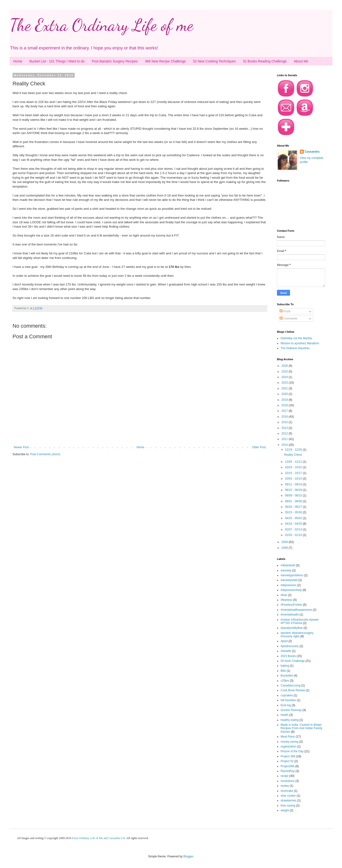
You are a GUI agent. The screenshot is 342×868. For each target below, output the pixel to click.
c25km (285, 681)
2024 (285, 377)
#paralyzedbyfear (292, 628)
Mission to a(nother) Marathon (300, 343)
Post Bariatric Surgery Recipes (115, 61)
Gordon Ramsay (291, 710)
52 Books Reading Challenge (265, 61)
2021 (285, 388)
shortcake (287, 791)
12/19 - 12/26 (294, 450)
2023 (285, 383)
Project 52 (287, 761)
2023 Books (288, 656)
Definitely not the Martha (296, 338)
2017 (285, 411)
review (285, 786)
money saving (289, 742)
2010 (285, 445)
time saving (288, 806)
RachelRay (288, 771)
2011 (285, 439)
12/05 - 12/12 (294, 462)
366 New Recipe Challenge (165, 61)
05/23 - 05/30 (294, 512)
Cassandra (312, 152)
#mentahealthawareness (296, 610)
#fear (284, 595)
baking (285, 666)
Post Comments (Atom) (45, 454)
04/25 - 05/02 (294, 518)
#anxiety (286, 570)
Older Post (259, 447)
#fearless (286, 600)
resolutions (288, 781)
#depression (288, 585)
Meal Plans (288, 737)
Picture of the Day (292, 751)
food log (286, 705)
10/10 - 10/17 (294, 473)
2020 (285, 394)
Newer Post (21, 447)
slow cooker (288, 796)
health (285, 715)
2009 (285, 542)
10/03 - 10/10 (294, 479)
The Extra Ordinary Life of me (101, 25)
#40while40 (288, 565)
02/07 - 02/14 (294, 529)
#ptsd (284, 641)
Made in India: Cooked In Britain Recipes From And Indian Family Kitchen (301, 728)
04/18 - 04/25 (294, 524)
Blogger (188, 856)
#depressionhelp (291, 590)
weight (285, 810)
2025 (285, 372)
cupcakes (287, 695)
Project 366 (288, 756)
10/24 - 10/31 (294, 467)
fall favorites (288, 700)
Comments (288, 319)
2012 (285, 434)
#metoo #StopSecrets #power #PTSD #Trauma (300, 621)
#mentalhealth (290, 615)
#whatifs (286, 651)
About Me (301, 61)
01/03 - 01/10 (294, 535)
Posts (285, 311)
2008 (285, 548)
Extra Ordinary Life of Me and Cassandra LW (99, 838)
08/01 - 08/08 (294, 501)
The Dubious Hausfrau (295, 348)
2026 (285, 366)
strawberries (288, 800)
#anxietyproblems (292, 575)
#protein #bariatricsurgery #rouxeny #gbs (297, 635)
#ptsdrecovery (290, 646)
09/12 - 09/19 (294, 484)
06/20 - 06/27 (294, 507)
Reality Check (293, 455)
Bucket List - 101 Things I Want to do (57, 61)
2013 (285, 428)
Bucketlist (287, 676)
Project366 (287, 766)
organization (288, 746)
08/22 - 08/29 (294, 490)
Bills (283, 671)
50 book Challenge (293, 661)
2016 (285, 417)
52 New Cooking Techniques (214, 61)
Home (18, 61)
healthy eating (290, 720)
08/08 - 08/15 (294, 495)
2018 (285, 405)
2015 (285, 422)
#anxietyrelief (289, 580)
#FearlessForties (291, 605)
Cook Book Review (293, 690)
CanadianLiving (291, 685)
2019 (285, 400)
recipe (285, 776)
